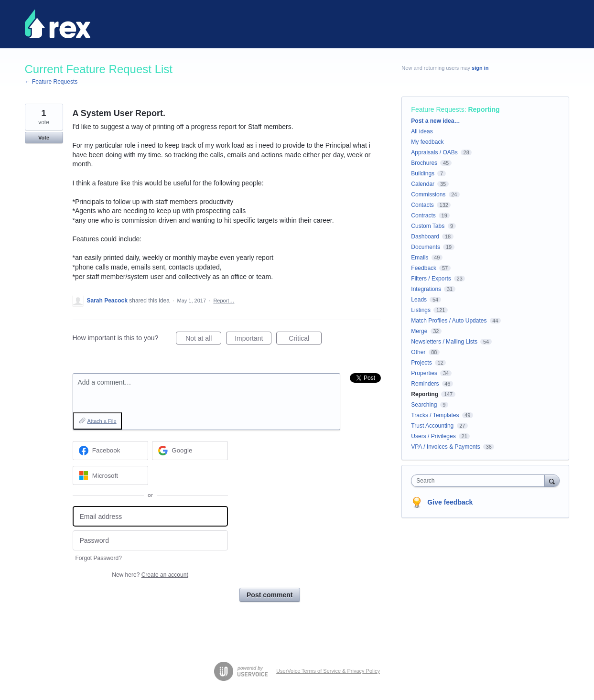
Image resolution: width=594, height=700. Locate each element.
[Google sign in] (190, 451)
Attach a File (102, 421)
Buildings (423, 173)
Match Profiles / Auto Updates (449, 321)
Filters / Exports (431, 279)
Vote (44, 138)
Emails (420, 258)
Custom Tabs (428, 226)
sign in (480, 68)
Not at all (203, 340)
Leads (419, 300)
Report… (224, 301)
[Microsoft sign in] (111, 475)
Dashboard (425, 237)
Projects (421, 363)
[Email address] (150, 516)
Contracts (423, 215)
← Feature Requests (51, 82)
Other (418, 352)
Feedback (424, 268)
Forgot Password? (99, 558)
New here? (150, 575)
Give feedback (450, 502)
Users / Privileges (433, 436)
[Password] (150, 541)
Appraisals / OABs (434, 152)
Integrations (426, 289)
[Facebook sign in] (111, 451)
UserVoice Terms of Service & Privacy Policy (328, 671)
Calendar (423, 184)
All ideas (422, 131)
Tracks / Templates (435, 415)
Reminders (425, 384)
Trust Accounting (432, 426)
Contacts (422, 205)
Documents (426, 247)
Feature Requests (437, 109)
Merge (419, 331)
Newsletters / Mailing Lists (444, 342)
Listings (421, 310)
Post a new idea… (435, 121)
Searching (424, 405)
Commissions (428, 194)
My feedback (427, 142)
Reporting (484, 109)
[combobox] (480, 481)
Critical (305, 340)
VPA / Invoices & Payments (446, 447)
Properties (424, 373)
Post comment (270, 595)
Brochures (424, 163)
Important (253, 340)
